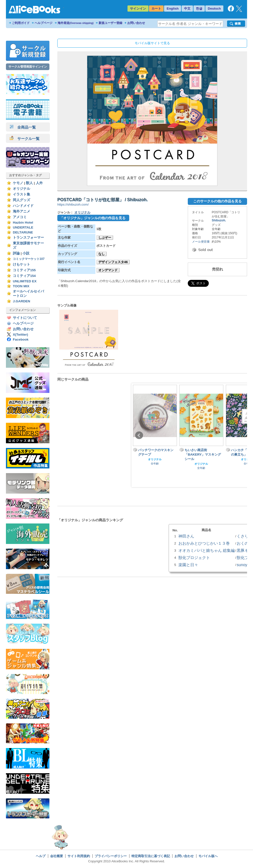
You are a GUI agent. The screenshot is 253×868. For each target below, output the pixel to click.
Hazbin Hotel (23, 222)
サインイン (138, 9)
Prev (139, 435)
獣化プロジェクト (194, 558)
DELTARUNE (23, 232)
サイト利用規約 (79, 856)
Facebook (21, 339)
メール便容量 (201, 242)
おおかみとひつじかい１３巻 (204, 543)
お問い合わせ (136, 23)
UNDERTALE (23, 227)
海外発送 (76, 23)
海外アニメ (21, 211)
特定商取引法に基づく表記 (151, 856)
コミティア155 (24, 270)
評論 (16, 253)
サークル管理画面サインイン (28, 67)
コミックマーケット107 (29, 259)
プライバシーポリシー (111, 856)
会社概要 (57, 856)
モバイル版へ (208, 856)
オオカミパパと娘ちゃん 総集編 (207, 550)
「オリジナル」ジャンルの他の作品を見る (93, 218)
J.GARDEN (21, 301)
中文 (187, 9)
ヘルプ (41, 856)
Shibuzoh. (219, 220)
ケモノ (18, 183)
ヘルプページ (43, 23)
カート (156, 9)
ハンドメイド (23, 206)
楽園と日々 (188, 565)
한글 (199, 9)
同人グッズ (21, 200)
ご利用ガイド (21, 23)
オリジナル (21, 189)
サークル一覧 (25, 139)
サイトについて (25, 318)
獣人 (29, 183)
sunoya (243, 565)
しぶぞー (105, 238)
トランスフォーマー (28, 238)
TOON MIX (21, 286)
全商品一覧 (23, 127)
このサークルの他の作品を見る (217, 201)
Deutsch (214, 9)
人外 (39, 183)
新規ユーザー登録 (110, 23)
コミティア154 (24, 276)
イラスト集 (21, 194)
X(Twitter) (21, 335)
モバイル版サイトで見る (152, 43)
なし (102, 254)
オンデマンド (108, 270)
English (173, 9)
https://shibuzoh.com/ (73, 204)
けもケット (21, 264)
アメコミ (20, 217)
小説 (26, 253)
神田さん (186, 536)
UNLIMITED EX (25, 281)
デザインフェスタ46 (113, 262)
